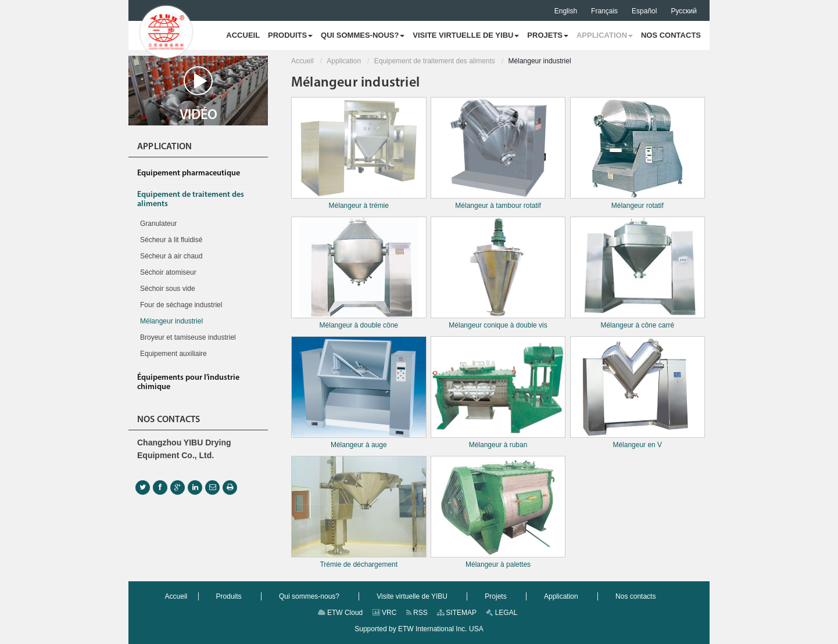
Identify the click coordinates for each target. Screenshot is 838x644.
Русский (684, 11)
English (566, 11)
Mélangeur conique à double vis (498, 273)
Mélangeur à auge (359, 393)
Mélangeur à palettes (498, 512)
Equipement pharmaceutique (189, 173)
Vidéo (198, 94)
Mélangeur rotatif (638, 153)
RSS (417, 613)
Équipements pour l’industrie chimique (188, 382)
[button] (290, 35)
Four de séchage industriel (181, 305)
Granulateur (158, 224)
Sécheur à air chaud (171, 256)
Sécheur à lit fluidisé (171, 240)
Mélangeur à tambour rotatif (498, 153)
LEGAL (502, 613)
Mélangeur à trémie (359, 153)
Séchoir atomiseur (168, 272)
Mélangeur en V (638, 393)
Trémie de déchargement (359, 512)
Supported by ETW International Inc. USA (419, 629)
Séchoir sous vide (168, 289)
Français (604, 11)
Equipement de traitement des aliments (435, 61)
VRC (385, 613)
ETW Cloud (341, 613)
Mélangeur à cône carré (638, 273)
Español (644, 11)
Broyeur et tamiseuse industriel (188, 337)
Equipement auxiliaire (173, 354)
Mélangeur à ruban (498, 393)
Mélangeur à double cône (359, 273)
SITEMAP (457, 613)
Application (344, 61)
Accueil (302, 61)
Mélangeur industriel (171, 321)
